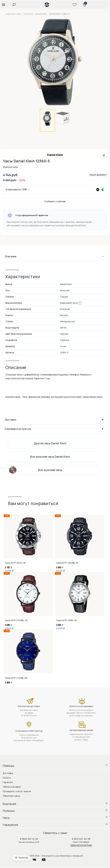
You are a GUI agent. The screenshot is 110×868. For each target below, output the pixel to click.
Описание (55, 256)
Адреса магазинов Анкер (81, 845)
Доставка (55, 419)
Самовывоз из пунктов (55, 429)
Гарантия (8, 782)
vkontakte (36, 859)
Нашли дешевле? (98, 175)
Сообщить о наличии (55, 201)
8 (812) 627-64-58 (81, 839)
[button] (3, 5)
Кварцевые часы (69, 303)
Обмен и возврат (12, 787)
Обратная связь (12, 796)
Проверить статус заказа (17, 791)
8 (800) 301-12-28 (29, 839)
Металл (64, 315)
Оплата (7, 778)
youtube (45, 859)
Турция (64, 297)
